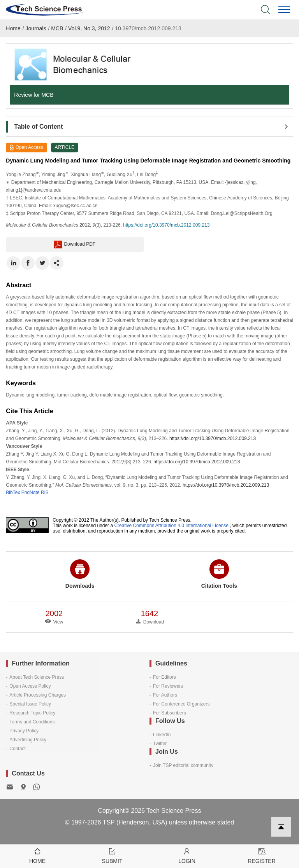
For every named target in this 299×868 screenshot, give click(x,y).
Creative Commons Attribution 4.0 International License (171, 526)
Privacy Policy (24, 731)
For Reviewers (168, 686)
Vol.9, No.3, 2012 (89, 28)
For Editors (164, 677)
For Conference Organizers (181, 704)
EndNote (31, 493)
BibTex (13, 493)
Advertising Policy (28, 740)
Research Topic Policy (32, 713)
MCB (57, 28)
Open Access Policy (30, 686)
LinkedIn (162, 735)
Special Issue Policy (30, 704)
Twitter (160, 744)
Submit (112, 855)
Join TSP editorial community (183, 765)
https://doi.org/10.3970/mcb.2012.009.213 (166, 225)
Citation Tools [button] (219, 574)
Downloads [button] (80, 574)
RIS (45, 493)
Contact (17, 749)
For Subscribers (170, 713)
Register (262, 855)
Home (13, 28)
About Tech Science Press (37, 677)
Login (187, 855)
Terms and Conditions (32, 722)
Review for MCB (34, 95)
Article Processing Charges (38, 695)
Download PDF (75, 245)
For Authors (165, 695)
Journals (36, 28)
